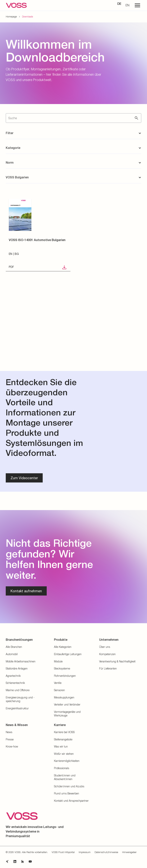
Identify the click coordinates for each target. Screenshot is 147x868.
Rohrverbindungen (65, 676)
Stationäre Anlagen (17, 668)
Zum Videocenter (24, 478)
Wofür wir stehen (64, 754)
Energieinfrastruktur (17, 708)
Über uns (105, 647)
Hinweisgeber (129, 852)
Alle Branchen (14, 647)
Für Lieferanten (108, 668)
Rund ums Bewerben (67, 793)
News (9, 732)
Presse (10, 739)
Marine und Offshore (18, 690)
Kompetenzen (107, 654)
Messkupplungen (64, 697)
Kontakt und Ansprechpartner (71, 801)
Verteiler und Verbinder (67, 704)
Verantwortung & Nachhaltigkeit (117, 661)
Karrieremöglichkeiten (67, 761)
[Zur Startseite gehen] (16, 5)
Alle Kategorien (63, 647)
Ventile (58, 683)
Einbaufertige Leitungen (68, 654)
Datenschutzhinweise (106, 852)
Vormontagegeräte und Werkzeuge (67, 714)
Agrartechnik (13, 676)
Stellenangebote (63, 739)
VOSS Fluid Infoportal (63, 852)
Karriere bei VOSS (64, 732)
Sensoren (59, 690)
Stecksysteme (62, 668)
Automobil (12, 654)
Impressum (85, 852)
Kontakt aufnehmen (26, 591)
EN (127, 5)
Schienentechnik (15, 683)
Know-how (12, 746)
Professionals (62, 768)
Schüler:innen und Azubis (69, 786)
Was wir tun (61, 746)
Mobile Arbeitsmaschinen (21, 661)
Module (58, 661)
